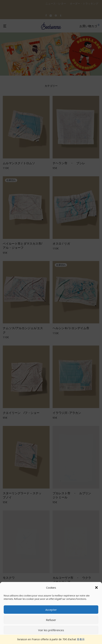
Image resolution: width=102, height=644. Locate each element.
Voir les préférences (51, 630)
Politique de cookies (49, 639)
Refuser (51, 620)
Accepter (51, 610)
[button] (96, 588)
